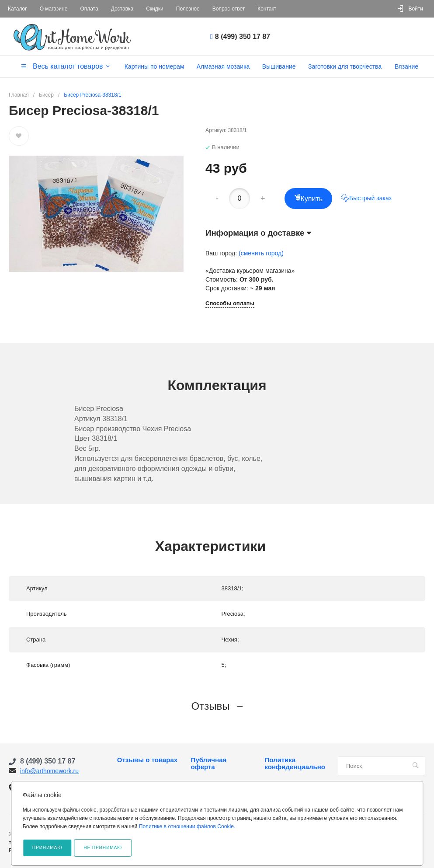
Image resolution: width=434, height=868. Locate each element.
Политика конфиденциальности (295, 763)
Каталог (17, 9)
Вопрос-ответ (229, 9)
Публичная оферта (209, 763)
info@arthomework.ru (49, 771)
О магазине (54, 9)
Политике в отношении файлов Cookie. (187, 826)
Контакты (269, 9)
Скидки (155, 9)
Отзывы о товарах (147, 760)
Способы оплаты (230, 303)
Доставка (122, 9)
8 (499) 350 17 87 (243, 37)
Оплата (89, 9)
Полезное (188, 9)
